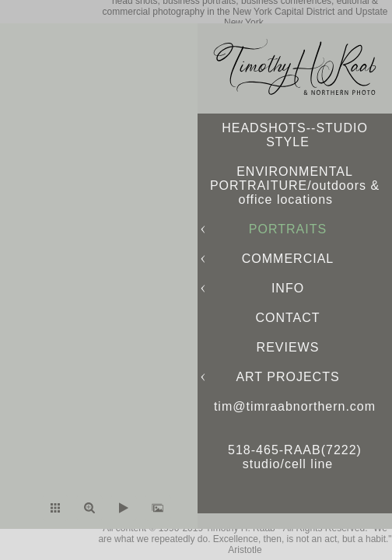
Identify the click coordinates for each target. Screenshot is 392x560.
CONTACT (287, 318)
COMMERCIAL (288, 259)
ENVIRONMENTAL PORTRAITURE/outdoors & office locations (295, 185)
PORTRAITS (288, 229)
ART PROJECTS (287, 377)
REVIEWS (288, 347)
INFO (288, 288)
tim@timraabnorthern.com (295, 406)
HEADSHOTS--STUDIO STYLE (295, 135)
